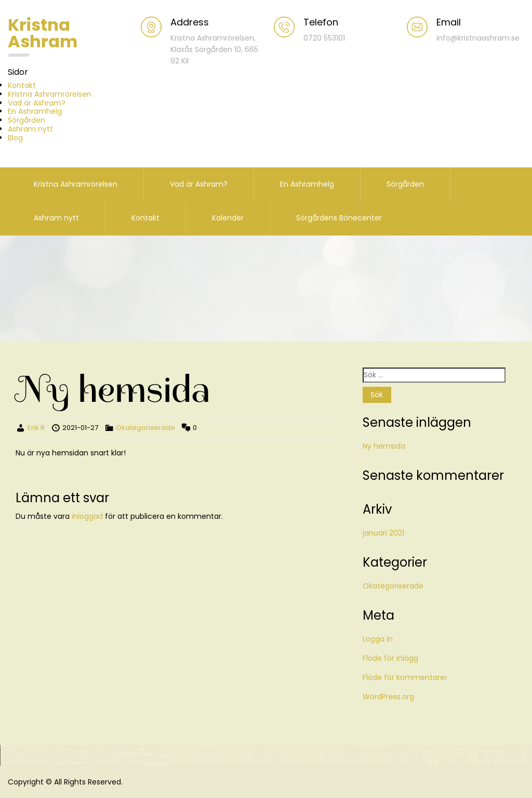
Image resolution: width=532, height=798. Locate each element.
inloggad (87, 516)
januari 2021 (383, 533)
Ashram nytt (30, 129)
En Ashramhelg (35, 111)
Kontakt (22, 85)
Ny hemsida (384, 446)
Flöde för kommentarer (405, 677)
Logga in (378, 639)
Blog (15, 138)
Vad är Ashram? (37, 103)
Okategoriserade (145, 428)
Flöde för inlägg (390, 658)
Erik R (36, 428)
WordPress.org (388, 697)
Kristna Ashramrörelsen (50, 94)
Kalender (228, 218)
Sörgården (26, 120)
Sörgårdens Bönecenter (339, 218)
